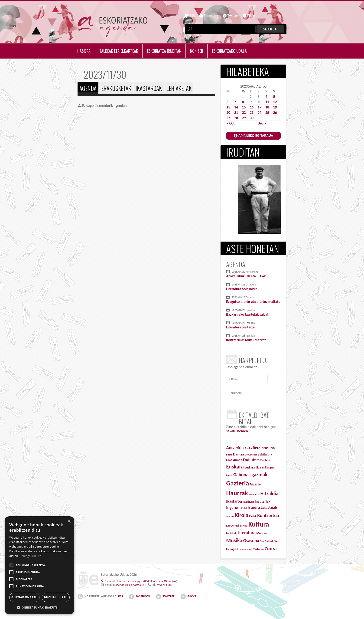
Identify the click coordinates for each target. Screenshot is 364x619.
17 (259, 107)
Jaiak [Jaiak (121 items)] (273, 506)
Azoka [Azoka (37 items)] (248, 447)
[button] (39, 607)
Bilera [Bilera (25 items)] (229, 453)
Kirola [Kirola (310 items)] (242, 514)
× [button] (69, 521)
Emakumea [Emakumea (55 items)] (234, 459)
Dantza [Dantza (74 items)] (239, 453)
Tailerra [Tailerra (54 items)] (258, 548)
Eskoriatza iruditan (164, 51)
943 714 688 (165, 584)
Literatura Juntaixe (240, 327)
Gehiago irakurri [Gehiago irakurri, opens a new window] (31, 556)
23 (252, 113)
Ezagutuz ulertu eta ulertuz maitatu (253, 302)
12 (275, 102)
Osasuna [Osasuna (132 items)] (251, 539)
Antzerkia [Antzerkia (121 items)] (235, 447)
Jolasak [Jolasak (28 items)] (230, 515)
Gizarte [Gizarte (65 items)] (255, 483)
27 (228, 118)
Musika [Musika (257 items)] (234, 539)
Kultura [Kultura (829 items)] (259, 523)
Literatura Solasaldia (242, 289)
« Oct (230, 123)
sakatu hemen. (237, 430)
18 (267, 107)
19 (275, 107)
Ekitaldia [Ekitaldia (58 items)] (266, 453)
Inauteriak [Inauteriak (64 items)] (262, 500)
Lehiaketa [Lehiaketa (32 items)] (232, 532)
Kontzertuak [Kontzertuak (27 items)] (233, 524)
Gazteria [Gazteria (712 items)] (238, 482)
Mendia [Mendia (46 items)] (262, 532)
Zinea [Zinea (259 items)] (271, 547)
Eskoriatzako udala (229, 51)
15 (244, 107)
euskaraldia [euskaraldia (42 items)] (252, 466)
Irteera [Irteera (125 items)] (254, 506)
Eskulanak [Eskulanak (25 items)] (266, 459)
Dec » (262, 123)
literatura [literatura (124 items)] (247, 532)
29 (244, 118)
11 (267, 102)
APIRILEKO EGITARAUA (256, 136)
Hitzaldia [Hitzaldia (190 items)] (269, 492)
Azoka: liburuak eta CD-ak (246, 276)
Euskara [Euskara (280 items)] (235, 465)
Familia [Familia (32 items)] (264, 466)
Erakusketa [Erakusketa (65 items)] (251, 458)
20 (228, 113)
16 (252, 107)
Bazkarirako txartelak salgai (247, 314)
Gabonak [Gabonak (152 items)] (242, 473)
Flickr (251, 16)
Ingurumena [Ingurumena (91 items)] (236, 506)
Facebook (211, 16)
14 (236, 107)
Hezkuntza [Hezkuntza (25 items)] (254, 493)
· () (141, 580)
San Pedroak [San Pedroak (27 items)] (267, 540)
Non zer (197, 51)
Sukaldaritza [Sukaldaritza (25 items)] (246, 548)
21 (236, 113)
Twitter (233, 16)
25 (267, 113)
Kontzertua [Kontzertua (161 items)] (268, 514)
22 (244, 113)
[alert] (39, 565)
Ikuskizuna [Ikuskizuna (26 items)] (248, 500)
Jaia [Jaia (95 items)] (264, 506)
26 (275, 113)
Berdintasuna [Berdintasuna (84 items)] (264, 447)
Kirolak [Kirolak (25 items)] (253, 515)
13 (228, 107)
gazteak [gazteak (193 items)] (260, 473)
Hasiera (84, 51)
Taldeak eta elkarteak (119, 51)
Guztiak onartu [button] (24, 597)
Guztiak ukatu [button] (56, 597)
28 (236, 118)
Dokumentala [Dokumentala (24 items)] (252, 453)
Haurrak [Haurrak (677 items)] (237, 492)
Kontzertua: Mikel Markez (246, 340)
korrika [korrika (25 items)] (244, 525)
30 (252, 118)
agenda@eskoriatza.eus (130, 584)
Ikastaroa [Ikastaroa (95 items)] (234, 500)
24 (259, 113)
